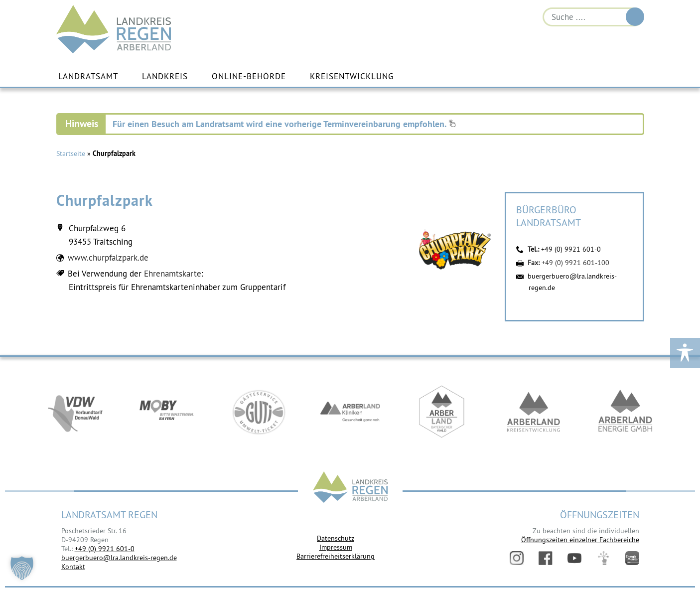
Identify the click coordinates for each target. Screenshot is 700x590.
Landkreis (165, 76)
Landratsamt (88, 76)
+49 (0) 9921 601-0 (571, 249)
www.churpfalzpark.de (108, 258)
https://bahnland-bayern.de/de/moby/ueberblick (167, 412)
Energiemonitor (632, 558)
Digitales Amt (603, 558)
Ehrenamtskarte (173, 274)
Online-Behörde (249, 76)
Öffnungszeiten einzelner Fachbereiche (580, 540)
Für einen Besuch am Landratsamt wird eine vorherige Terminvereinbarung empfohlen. (284, 124)
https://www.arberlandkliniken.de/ (350, 412)
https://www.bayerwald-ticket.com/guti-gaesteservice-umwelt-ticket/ (259, 412)
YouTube (574, 558)
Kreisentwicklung (352, 76)
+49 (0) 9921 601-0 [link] (105, 549)
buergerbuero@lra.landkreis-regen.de (119, 558)
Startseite (71, 153)
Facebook (546, 558)
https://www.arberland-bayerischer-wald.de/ (442, 412)
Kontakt (73, 567)
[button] (22, 568)
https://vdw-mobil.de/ (75, 412)
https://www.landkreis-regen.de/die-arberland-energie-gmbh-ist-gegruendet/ (625, 412)
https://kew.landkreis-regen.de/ (534, 412)
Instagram (517, 558)
